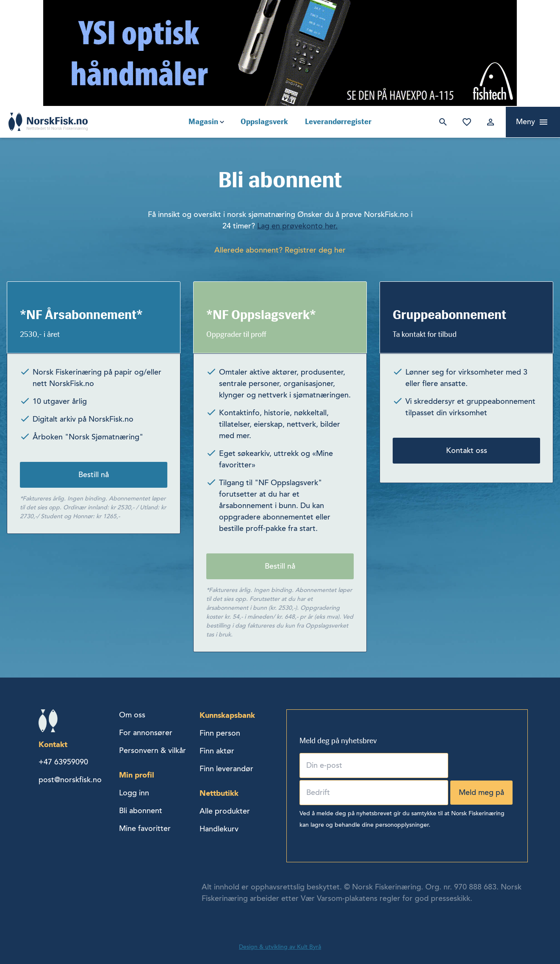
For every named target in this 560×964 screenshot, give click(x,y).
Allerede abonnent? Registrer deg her (280, 250)
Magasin (203, 122)
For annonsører (146, 733)
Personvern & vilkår (152, 750)
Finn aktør (217, 751)
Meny (525, 122)
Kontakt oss (467, 450)
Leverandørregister (338, 122)
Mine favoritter (465, 122)
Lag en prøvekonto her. (297, 226)
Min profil (137, 775)
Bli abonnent (141, 811)
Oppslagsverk (264, 122)
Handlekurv (219, 829)
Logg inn (489, 122)
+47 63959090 (63, 762)
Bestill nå (94, 475)
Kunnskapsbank (227, 715)
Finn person (220, 733)
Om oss (132, 715)
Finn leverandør (226, 769)
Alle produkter (225, 811)
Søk (441, 122)
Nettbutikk (219, 793)
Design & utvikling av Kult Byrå (280, 947)
